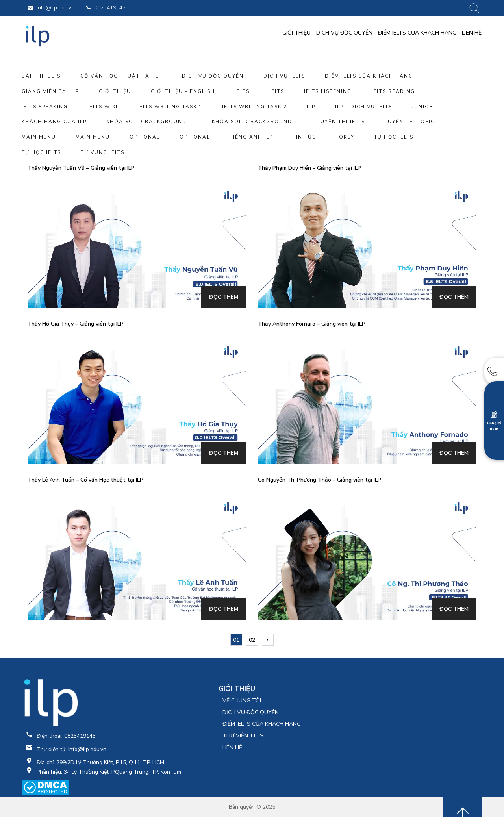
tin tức (304, 137)
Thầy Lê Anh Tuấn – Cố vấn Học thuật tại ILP (85, 480)
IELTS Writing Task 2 (255, 107)
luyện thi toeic (410, 122)
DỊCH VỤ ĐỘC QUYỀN (344, 33)
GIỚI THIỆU (296, 33)
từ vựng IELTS (103, 152)
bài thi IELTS (41, 76)
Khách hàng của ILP (54, 122)
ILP (311, 107)
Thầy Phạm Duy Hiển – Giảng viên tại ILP (309, 168)
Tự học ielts (394, 137)
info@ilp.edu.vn (51, 8)
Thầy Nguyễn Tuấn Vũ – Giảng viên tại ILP (81, 168)
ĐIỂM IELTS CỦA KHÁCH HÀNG (417, 33)
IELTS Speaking (45, 107)
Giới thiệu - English (183, 91)
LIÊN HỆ (472, 33)
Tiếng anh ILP (251, 137)
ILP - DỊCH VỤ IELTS (364, 107)
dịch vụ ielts (284, 76)
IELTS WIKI (103, 107)
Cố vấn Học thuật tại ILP (121, 76)
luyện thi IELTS (341, 122)
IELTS (242, 91)
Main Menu (39, 137)
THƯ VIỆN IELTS (243, 736)
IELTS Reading (393, 91)
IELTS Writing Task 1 (170, 107)
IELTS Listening (328, 91)
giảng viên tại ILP (50, 91)
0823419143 (106, 8)
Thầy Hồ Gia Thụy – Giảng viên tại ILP (76, 324)
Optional (145, 137)
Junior (423, 107)
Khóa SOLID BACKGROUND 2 (255, 122)
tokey (345, 137)
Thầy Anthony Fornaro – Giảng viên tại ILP (312, 324)
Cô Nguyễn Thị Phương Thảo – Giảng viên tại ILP (320, 480)
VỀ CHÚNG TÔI (242, 701)
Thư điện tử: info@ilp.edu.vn (71, 749)
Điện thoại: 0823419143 (66, 736)
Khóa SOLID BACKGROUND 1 (149, 122)
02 (252, 640)
